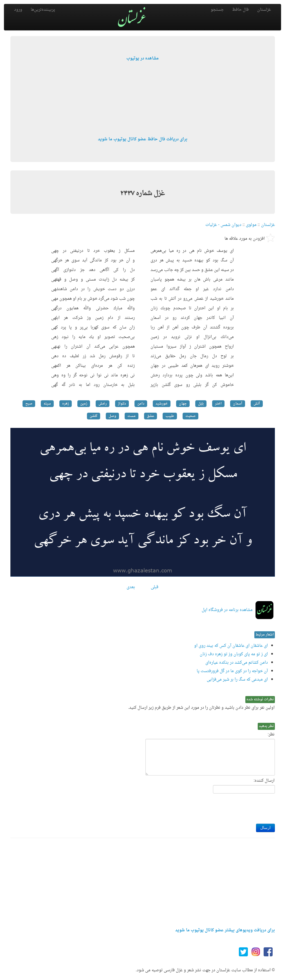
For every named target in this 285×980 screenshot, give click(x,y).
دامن (141, 404)
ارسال (265, 828)
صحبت (190, 416)
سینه (47, 404)
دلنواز (122, 404)
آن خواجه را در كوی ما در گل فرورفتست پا (232, 671)
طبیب (170, 416)
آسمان (238, 404)
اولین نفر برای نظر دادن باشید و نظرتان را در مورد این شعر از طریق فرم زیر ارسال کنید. (202, 708)
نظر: (271, 735)
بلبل (201, 404)
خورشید (162, 404)
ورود (18, 10)
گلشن (94, 416)
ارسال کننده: (264, 781)
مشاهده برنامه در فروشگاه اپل (227, 610)
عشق (151, 416)
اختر (218, 404)
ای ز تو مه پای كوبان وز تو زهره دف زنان (234, 654)
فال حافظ (240, 10)
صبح (29, 404)
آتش (257, 404)
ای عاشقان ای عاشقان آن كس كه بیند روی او (231, 646)
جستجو (217, 10)
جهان (183, 404)
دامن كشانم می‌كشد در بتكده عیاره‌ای (237, 663)
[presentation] (232, 807)
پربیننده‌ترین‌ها (43, 10)
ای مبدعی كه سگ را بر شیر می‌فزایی (237, 680)
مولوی (251, 225)
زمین (84, 404)
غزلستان (264, 10)
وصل (112, 416)
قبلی (155, 587)
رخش (103, 404)
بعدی (131, 587)
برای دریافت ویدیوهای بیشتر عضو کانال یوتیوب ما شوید (225, 930)
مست (132, 416)
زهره (66, 404)
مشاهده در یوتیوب (142, 58)
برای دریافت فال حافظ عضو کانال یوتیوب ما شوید (143, 139)
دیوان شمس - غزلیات (223, 225)
